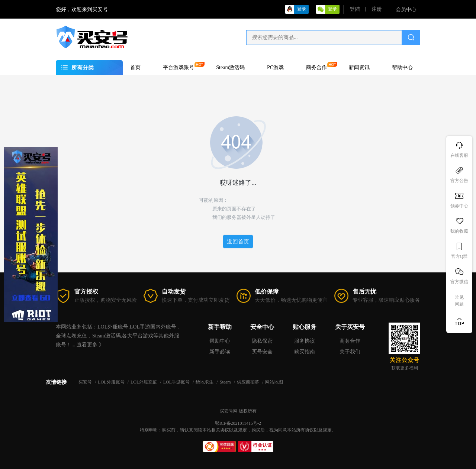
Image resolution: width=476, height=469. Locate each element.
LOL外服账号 (112, 382)
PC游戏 (275, 67)
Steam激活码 (230, 67)
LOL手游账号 (177, 382)
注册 (377, 9)
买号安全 (262, 352)
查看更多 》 (90, 345)
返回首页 (238, 242)
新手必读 (220, 352)
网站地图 (274, 382)
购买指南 (305, 352)
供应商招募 (249, 382)
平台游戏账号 (178, 67)
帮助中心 (402, 67)
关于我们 (350, 352)
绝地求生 (205, 382)
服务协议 (305, 341)
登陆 (355, 9)
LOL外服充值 (144, 382)
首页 (135, 67)
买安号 (86, 382)
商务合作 (316, 67)
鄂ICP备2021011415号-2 (238, 423)
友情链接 (56, 382)
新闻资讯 (359, 67)
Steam (226, 382)
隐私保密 (262, 341)
